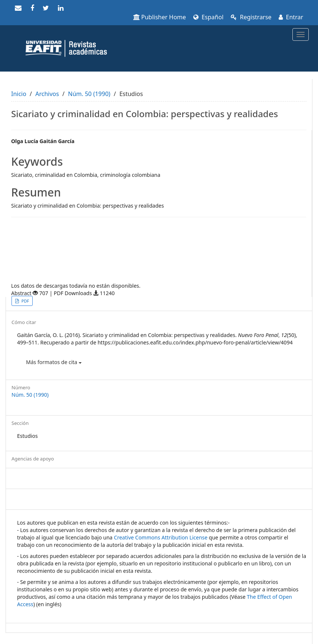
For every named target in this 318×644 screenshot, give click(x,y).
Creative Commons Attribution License (161, 537)
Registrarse (251, 17)
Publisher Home (160, 17)
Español (208, 17)
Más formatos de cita (54, 362)
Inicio (19, 94)
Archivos (47, 94)
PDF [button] (25, 301)
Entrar (291, 17)
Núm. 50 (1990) (89, 94)
